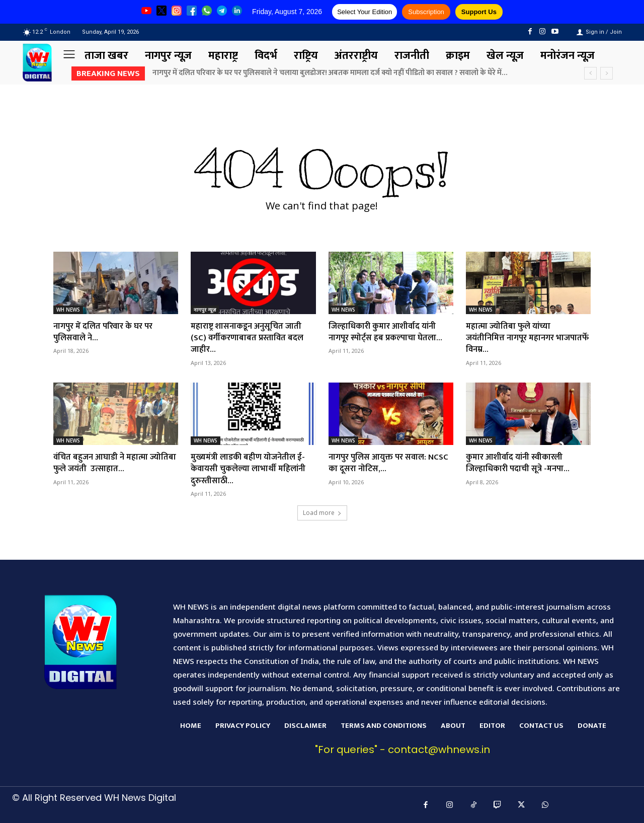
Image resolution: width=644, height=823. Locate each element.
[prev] (590, 73)
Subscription (426, 12)
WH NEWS (68, 310)
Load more (322, 513)
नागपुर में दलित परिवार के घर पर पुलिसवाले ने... (107, 332)
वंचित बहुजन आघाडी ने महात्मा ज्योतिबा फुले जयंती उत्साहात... (106, 463)
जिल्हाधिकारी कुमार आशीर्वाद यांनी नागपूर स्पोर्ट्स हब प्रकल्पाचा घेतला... (389, 332)
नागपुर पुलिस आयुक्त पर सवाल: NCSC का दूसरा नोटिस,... (381, 463)
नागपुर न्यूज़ (205, 310)
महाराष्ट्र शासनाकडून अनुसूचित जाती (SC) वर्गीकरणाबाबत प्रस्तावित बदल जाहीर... (251, 338)
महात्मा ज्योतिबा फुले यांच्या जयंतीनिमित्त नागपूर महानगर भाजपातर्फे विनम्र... (513, 338)
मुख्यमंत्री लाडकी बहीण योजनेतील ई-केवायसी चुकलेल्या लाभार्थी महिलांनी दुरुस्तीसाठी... (252, 469)
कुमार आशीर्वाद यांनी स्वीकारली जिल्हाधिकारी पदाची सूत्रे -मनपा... (521, 463)
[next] (607, 73)
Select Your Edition (365, 12)
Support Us (479, 12)
